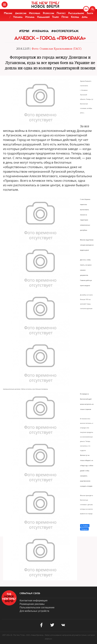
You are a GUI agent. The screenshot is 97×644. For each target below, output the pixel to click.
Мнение (8, 13)
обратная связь (30, 593)
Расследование (76, 13)
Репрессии (48, 13)
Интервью (35, 13)
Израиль (30, 17)
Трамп (55, 17)
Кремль (75, 17)
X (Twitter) (85, 526)
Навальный (43, 17)
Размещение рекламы (32, 604)
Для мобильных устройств (34, 611)
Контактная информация (34, 601)
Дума (85, 17)
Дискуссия (21, 13)
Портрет (61, 13)
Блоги (90, 13)
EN (86, 9)
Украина (18, 17)
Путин (65, 17)
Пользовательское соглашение (37, 607)
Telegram (84, 529)
